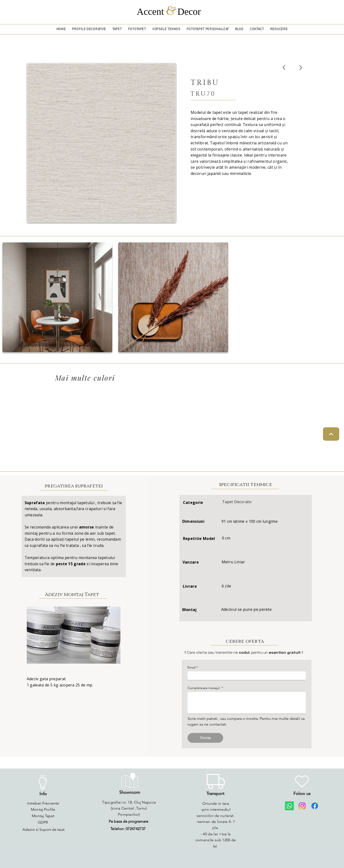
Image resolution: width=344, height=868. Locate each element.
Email (193, 667)
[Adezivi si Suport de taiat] (43, 830)
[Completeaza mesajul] (247, 703)
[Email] (245, 676)
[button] (89, 29)
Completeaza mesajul (205, 688)
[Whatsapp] (289, 806)
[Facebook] (315, 806)
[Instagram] (302, 806)
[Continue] (331, 434)
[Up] (284, 67)
